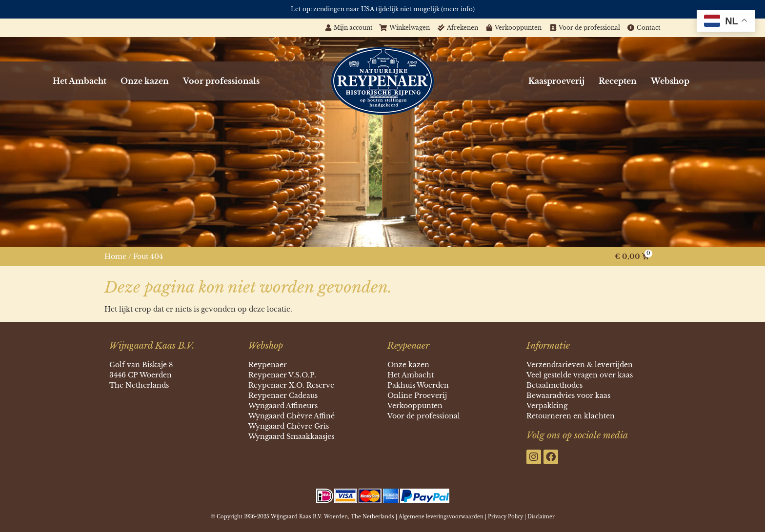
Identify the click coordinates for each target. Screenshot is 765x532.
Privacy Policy (505, 517)
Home (115, 256)
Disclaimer (541, 517)
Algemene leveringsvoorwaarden (441, 517)
